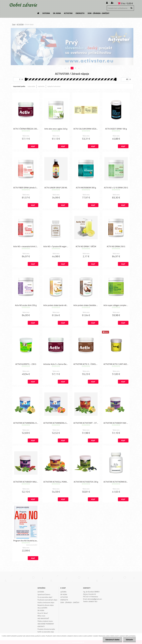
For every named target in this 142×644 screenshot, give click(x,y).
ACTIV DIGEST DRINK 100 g (116, 129)
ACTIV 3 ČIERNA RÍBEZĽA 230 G (26, 129)
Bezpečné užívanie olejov (46, 605)
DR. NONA (41, 610)
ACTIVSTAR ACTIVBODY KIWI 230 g (116, 423)
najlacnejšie (31, 86)
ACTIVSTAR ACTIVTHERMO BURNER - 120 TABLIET (116, 482)
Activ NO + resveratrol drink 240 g (26, 246)
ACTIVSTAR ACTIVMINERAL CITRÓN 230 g (26, 423)
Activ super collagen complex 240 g (116, 305)
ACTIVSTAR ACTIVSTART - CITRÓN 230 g (86, 423)
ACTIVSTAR (20, 24)
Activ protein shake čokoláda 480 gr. (86, 305)
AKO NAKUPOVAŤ (43, 618)
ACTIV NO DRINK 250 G (116, 246)
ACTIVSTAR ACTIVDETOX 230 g (86, 482)
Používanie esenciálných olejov (47, 600)
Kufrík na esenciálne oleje (46, 632)
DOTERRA (41, 592)
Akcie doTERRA (42, 608)
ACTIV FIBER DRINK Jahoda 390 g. (26, 188)
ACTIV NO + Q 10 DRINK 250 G (116, 188)
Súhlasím (129, 640)
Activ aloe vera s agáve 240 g (56, 129)
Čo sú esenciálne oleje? (45, 597)
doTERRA (63, 592)
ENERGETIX (64, 600)
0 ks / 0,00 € (127, 3)
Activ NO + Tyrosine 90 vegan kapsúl (56, 246)
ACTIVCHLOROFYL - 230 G (26, 364)
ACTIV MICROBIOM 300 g (86, 188)
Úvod (14, 24)
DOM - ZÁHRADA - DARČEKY (70, 602)
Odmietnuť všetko (112, 640)
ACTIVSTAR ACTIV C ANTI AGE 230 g (116, 364)
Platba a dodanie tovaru (45, 621)
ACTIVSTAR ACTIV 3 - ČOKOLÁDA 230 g (86, 364)
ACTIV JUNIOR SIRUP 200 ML (56, 188)
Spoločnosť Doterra (44, 594)
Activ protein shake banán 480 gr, (56, 305)
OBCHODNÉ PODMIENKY (46, 624)
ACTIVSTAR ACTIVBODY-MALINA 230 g (26, 482)
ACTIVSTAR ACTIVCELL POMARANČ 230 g (56, 482)
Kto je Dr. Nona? (43, 613)
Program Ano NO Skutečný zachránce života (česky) (26, 541)
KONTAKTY (41, 626)
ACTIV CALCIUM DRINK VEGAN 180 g (86, 129)
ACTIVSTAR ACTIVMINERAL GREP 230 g (56, 423)
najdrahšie (41, 86)
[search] (131, 8)
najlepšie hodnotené (54, 86)
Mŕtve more (41, 616)
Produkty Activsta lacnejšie (46, 629)
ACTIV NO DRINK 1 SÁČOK (86, 246)
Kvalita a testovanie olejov (46, 602)
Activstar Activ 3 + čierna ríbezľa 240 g (56, 364)
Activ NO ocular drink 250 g (26, 305)
